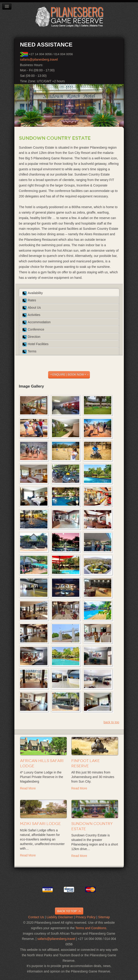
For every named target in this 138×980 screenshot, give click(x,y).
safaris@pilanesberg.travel (39, 59)
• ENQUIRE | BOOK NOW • (68, 375)
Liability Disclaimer (60, 917)
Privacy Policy (86, 917)
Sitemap (104, 917)
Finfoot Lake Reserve (86, 763)
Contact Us (36, 917)
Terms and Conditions (91, 928)
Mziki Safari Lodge (40, 824)
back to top (111, 722)
